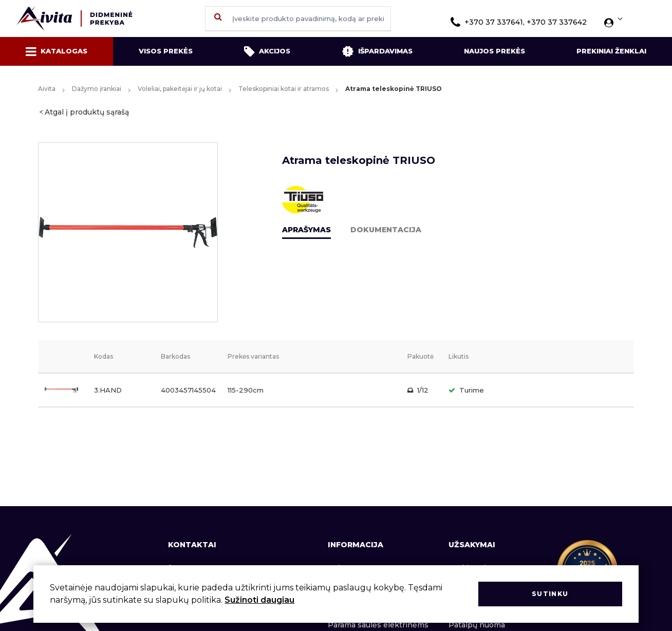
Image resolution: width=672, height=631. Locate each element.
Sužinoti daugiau (259, 600)
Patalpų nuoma (477, 625)
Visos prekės (166, 51)
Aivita (47, 89)
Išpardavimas (377, 51)
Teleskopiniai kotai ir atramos (284, 89)
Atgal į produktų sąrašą (87, 112)
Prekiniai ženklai (611, 51)
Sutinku (550, 594)
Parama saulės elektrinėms (378, 625)
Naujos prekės (494, 51)
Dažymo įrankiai (97, 89)
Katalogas (57, 51)
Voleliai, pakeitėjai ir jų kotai (180, 89)
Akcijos (267, 51)
